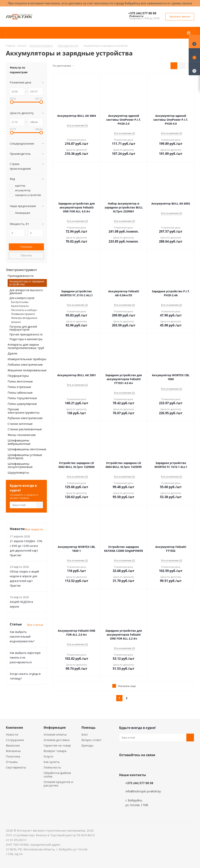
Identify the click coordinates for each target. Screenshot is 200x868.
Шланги (16, 322)
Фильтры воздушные (24, 318)
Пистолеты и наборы (24, 310)
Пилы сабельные (20, 392)
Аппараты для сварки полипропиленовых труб (26, 346)
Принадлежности (21, 276)
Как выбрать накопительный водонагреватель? (22, 637)
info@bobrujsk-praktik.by (143, 791)
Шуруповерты (18, 472)
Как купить (52, 762)
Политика (13, 756)
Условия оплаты (55, 734)
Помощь (88, 728)
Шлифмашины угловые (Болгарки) (25, 456)
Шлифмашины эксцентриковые (20, 465)
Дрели (12, 353)
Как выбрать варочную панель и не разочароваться (25, 657)
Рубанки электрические (25, 418)
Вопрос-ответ (92, 740)
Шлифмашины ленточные (27, 449)
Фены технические (22, 435)
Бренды (87, 745)
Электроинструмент (21, 270)
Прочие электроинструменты (24, 411)
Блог (85, 734)
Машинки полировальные (27, 370)
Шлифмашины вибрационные (19, 442)
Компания (14, 728)
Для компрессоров (22, 298)
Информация (55, 728)
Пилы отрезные (19, 387)
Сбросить (26, 255)
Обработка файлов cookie (57, 775)
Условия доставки (57, 740)
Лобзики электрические (25, 364)
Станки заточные (20, 424)
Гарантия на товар (57, 745)
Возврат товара (55, 751)
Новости (12, 734)
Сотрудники (15, 740)
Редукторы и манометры (26, 339)
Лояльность (52, 767)
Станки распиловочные (25, 429)
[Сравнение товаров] (194, 69)
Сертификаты (16, 767)
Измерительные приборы (27, 359)
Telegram (152, 764)
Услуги (48, 756)
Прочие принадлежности (26, 334)
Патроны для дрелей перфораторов (23, 328)
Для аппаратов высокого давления (26, 292)
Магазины (13, 751)
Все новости (34, 529)
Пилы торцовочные (22, 398)
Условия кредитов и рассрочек (58, 784)
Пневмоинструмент (23, 314)
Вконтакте (123, 764)
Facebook (133, 764)
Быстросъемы (20, 302)
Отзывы (12, 762)
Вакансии (13, 745)
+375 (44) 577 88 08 (142, 13)
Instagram (143, 764)
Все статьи (35, 625)
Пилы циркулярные (22, 404)
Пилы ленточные (20, 381)
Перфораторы (18, 376)
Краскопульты (20, 306)
